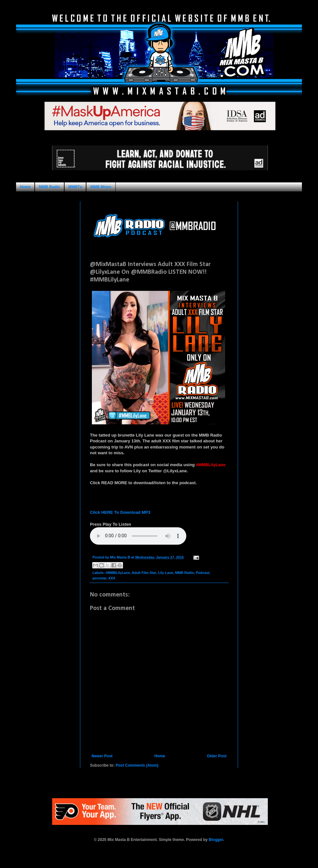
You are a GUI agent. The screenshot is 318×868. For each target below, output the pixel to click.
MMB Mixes (101, 187)
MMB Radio (49, 187)
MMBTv (75, 187)
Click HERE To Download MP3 (120, 512)
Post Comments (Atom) (137, 765)
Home (25, 187)
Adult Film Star (144, 573)
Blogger (216, 840)
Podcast (203, 573)
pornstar (99, 578)
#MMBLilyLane (118, 573)
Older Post (217, 756)
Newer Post (102, 756)
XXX (112, 578)
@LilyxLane (175, 471)
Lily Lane (166, 573)
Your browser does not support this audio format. (138, 536)
